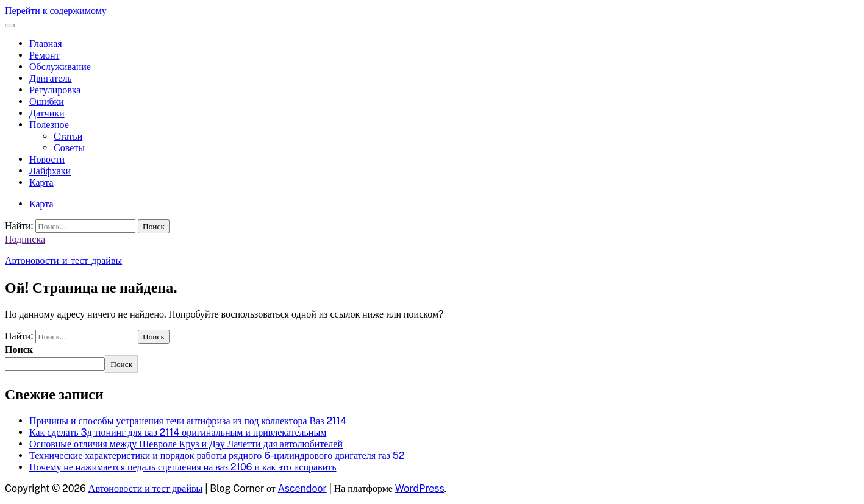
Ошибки (47, 101)
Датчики (47, 113)
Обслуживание (60, 67)
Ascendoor (302, 488)
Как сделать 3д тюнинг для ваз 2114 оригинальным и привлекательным (178, 432)
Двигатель (51, 78)
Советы (69, 148)
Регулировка (55, 90)
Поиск (19, 350)
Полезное (49, 125)
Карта (41, 183)
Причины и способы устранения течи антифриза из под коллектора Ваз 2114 (188, 421)
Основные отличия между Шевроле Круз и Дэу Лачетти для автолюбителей (186, 444)
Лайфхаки (50, 171)
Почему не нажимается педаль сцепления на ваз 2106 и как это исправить (183, 467)
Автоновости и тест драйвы (63, 261)
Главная (46, 44)
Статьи (68, 136)
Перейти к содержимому (56, 11)
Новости (47, 159)
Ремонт (44, 55)
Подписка (25, 239)
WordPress (420, 488)
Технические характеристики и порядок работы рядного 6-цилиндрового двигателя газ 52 (217, 456)
